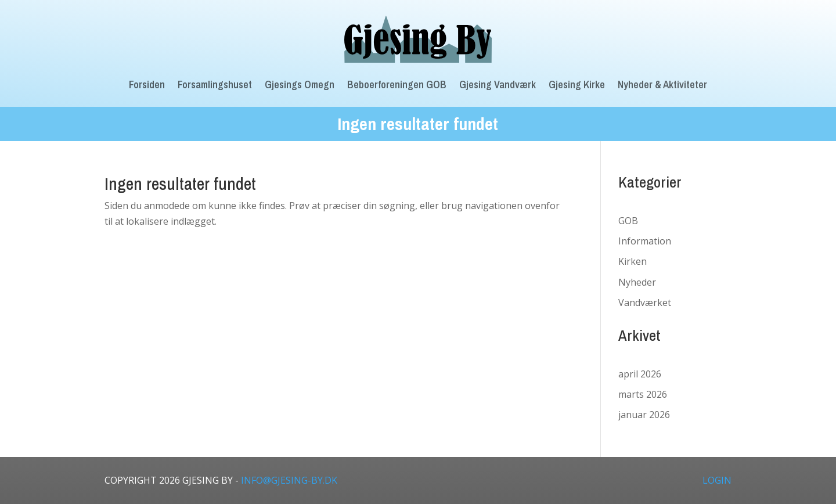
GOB (628, 221)
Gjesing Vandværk (498, 84)
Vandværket (645, 303)
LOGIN (717, 480)
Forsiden (147, 84)
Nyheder (637, 282)
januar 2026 (644, 415)
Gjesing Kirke (577, 84)
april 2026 (640, 374)
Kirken (633, 261)
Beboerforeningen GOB (397, 84)
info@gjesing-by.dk (289, 480)
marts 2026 (643, 394)
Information (645, 241)
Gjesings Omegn (300, 84)
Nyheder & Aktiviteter (662, 84)
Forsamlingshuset (215, 84)
